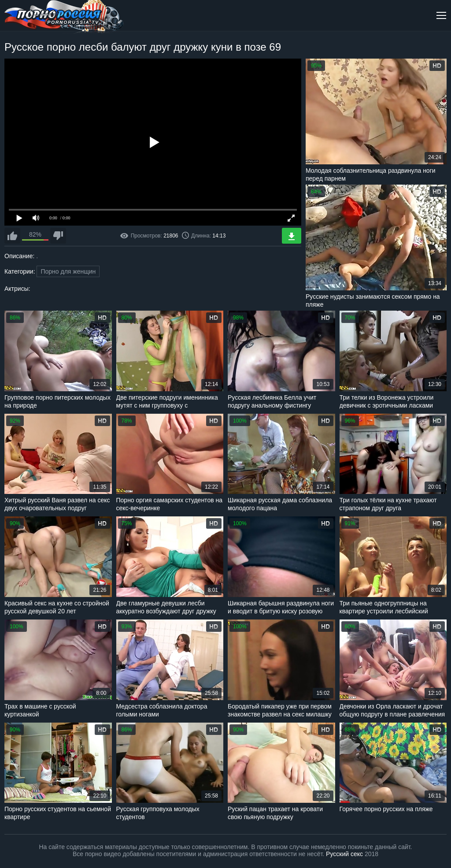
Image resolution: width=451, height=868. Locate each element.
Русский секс (344, 854)
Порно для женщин (68, 271)
